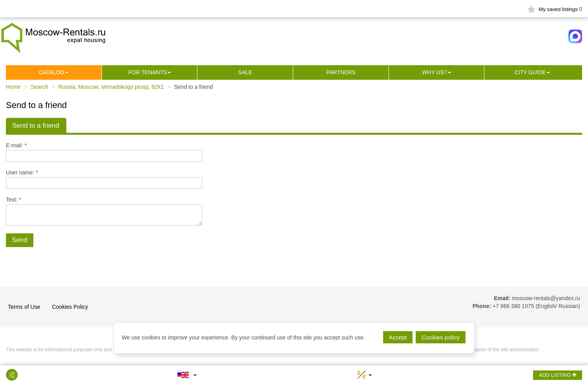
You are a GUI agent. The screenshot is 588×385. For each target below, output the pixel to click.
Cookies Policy (70, 307)
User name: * (22, 172)
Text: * (14, 200)
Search (39, 87)
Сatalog (52, 72)
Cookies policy (441, 337)
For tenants (148, 72)
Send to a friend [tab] (36, 126)
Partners (341, 72)
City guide (530, 72)
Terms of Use (24, 307)
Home (13, 87)
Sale (245, 72)
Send (20, 240)
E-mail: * (16, 145)
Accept (398, 337)
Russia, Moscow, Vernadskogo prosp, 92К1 (111, 87)
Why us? (435, 72)
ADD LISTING (558, 375)
